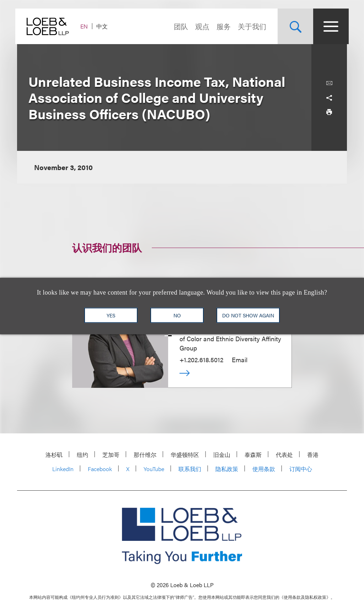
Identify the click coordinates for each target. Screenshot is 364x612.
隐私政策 (227, 469)
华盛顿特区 (185, 455)
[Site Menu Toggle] (329, 26)
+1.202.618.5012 (201, 360)
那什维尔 (145, 455)
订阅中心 (301, 469)
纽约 (82, 455)
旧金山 (222, 455)
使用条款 (264, 469)
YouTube (154, 469)
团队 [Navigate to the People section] (179, 26)
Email (240, 360)
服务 (222, 26)
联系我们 (190, 469)
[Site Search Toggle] (294, 26)
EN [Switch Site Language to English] (86, 26)
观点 (200, 26)
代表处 (284, 455)
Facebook (100, 469)
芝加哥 (111, 455)
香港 (313, 455)
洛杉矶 (54, 455)
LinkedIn (63, 469)
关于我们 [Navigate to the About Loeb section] (250, 26)
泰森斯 (253, 455)
